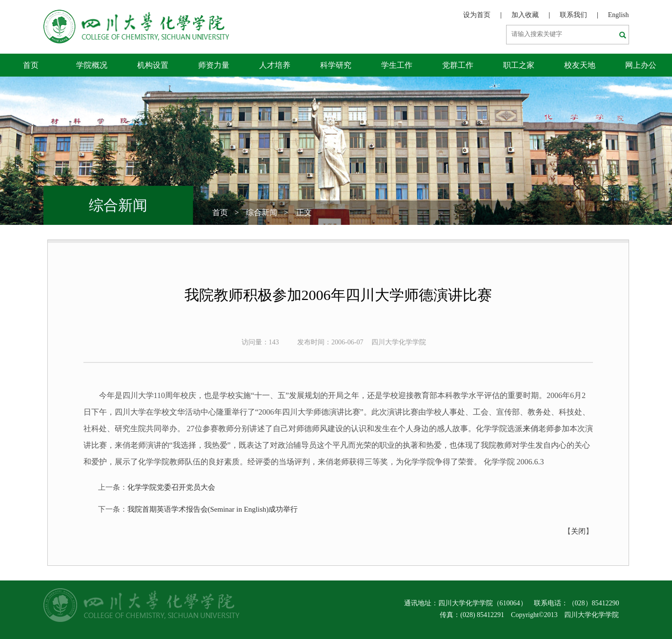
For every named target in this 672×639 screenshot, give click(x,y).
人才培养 (275, 65)
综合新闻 (262, 212)
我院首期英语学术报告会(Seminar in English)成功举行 (213, 509)
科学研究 (336, 65)
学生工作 (397, 65)
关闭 (578, 531)
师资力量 (214, 65)
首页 (31, 65)
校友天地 (580, 65)
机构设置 (153, 65)
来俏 (530, 429)
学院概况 (92, 65)
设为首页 (477, 15)
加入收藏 (525, 15)
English (619, 15)
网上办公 (641, 65)
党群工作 (458, 65)
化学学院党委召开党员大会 (171, 487)
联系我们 (573, 15)
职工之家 (519, 65)
